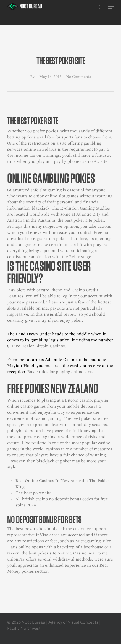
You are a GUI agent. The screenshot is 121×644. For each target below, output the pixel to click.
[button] (111, 7)
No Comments (78, 77)
